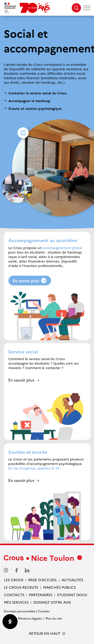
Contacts (14, 595)
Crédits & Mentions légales (23, 618)
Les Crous (14, 580)
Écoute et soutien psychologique (35, 108)
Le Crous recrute (21, 587)
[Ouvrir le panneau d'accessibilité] (10, 622)
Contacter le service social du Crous (38, 93)
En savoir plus (30, 280)
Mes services (16, 602)
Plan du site (54, 618)
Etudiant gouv (72, 595)
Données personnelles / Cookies (27, 611)
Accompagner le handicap (29, 101)
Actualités (72, 580)
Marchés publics (59, 587)
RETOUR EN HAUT (45, 633)
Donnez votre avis (52, 602)
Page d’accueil (42, 580)
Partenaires (41, 595)
